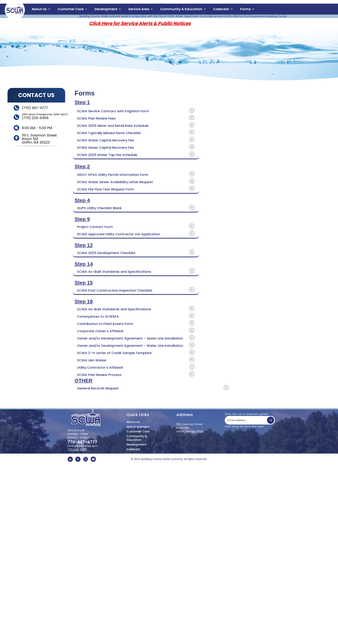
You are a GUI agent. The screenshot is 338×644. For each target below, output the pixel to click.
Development (136, 443)
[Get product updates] (250, 420)
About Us (39, 9)
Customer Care (138, 432)
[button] (41, 9)
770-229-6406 (77, 450)
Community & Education (137, 436)
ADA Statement (138, 427)
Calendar (133, 447)
